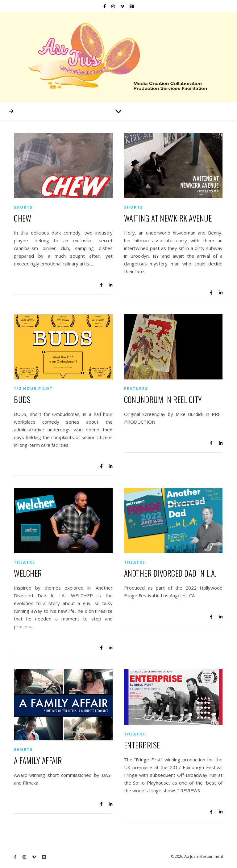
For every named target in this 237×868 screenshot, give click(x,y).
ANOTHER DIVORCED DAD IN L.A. (170, 573)
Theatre (25, 562)
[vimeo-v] (123, 6)
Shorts (23, 207)
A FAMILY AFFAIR (38, 760)
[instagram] (114, 6)
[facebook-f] (105, 6)
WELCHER (28, 573)
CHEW (23, 218)
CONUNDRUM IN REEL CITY (163, 399)
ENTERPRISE (142, 745)
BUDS (22, 399)
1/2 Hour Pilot (33, 389)
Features (136, 389)
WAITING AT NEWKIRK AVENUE (168, 218)
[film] (132, 6)
